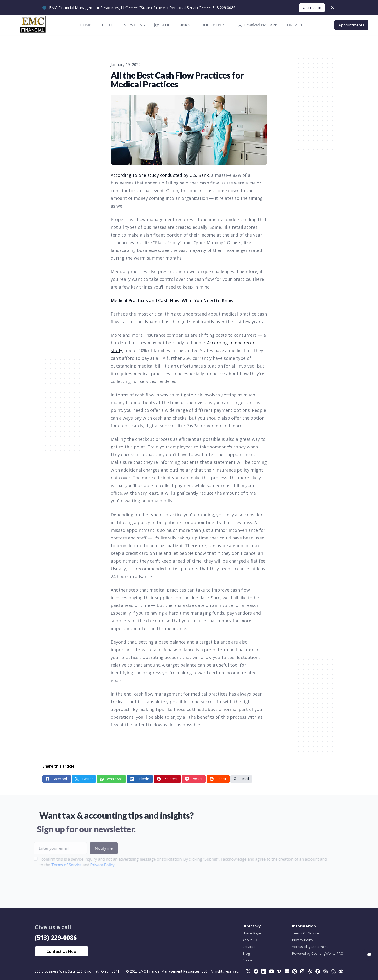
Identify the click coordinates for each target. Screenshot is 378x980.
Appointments (351, 25)
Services (249, 947)
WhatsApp (111, 779)
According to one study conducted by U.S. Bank (160, 175)
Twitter (84, 779)
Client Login (312, 8)
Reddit (218, 779)
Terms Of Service (305, 933)
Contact (249, 960)
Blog (246, 953)
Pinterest (167, 779)
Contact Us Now (62, 951)
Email (241, 779)
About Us (250, 940)
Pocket (194, 779)
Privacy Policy (91, 865)
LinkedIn (140, 779)
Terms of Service (55, 865)
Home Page (252, 933)
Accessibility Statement (310, 947)
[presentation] (59, 883)
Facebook (57, 779)
